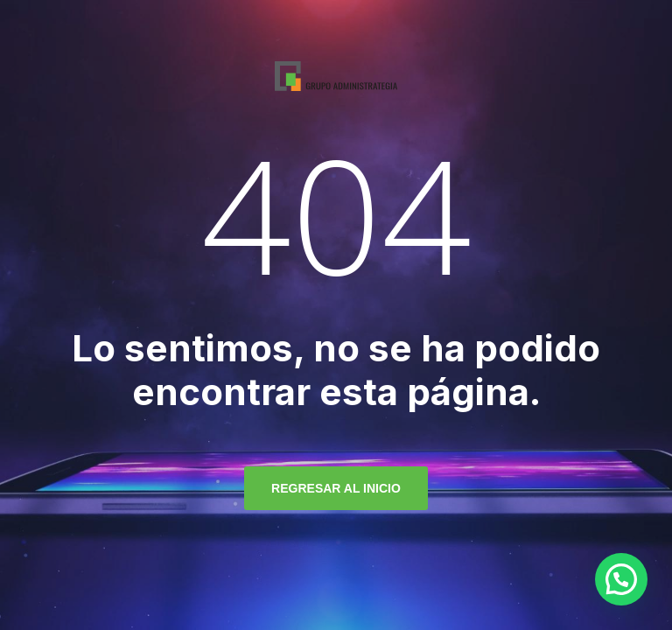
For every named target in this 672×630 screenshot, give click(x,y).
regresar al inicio (336, 488)
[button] (621, 579)
